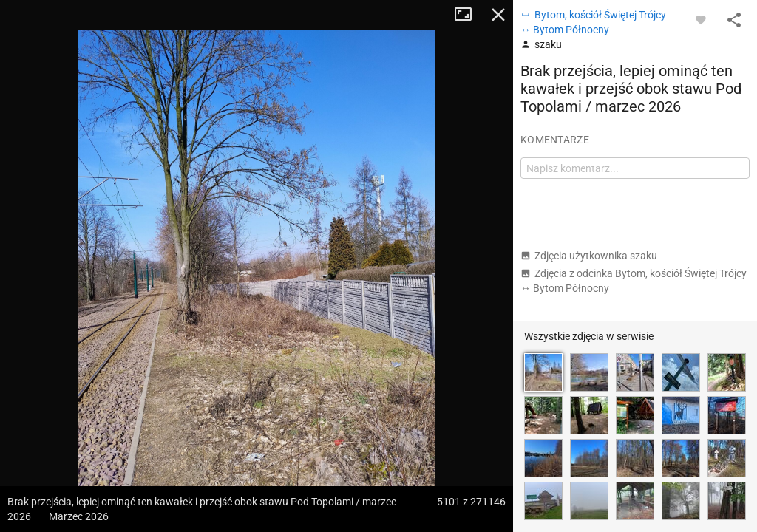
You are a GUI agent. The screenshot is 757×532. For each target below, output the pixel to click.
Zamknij (498, 15)
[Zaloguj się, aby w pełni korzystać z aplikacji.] (701, 19)
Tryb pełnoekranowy (469, 15)
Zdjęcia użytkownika (589, 256)
